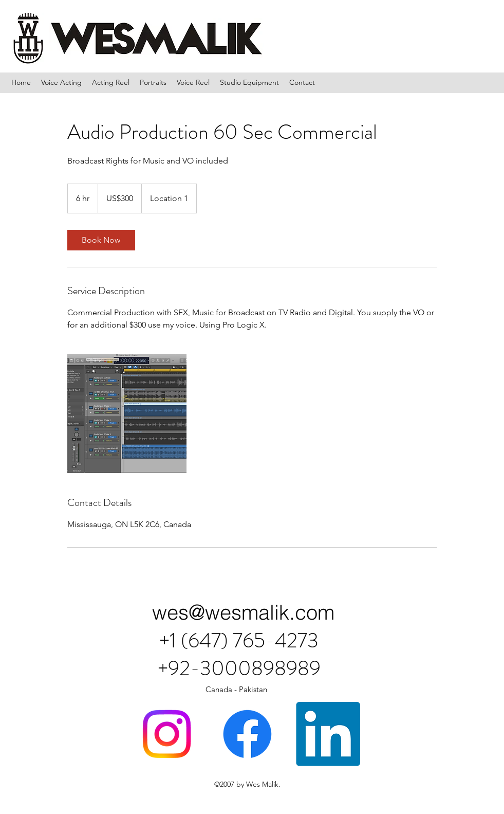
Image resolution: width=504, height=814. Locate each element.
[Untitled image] (127, 413)
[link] (101, 240)
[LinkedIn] (328, 734)
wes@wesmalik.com (243, 612)
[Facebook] (247, 734)
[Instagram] (167, 734)
